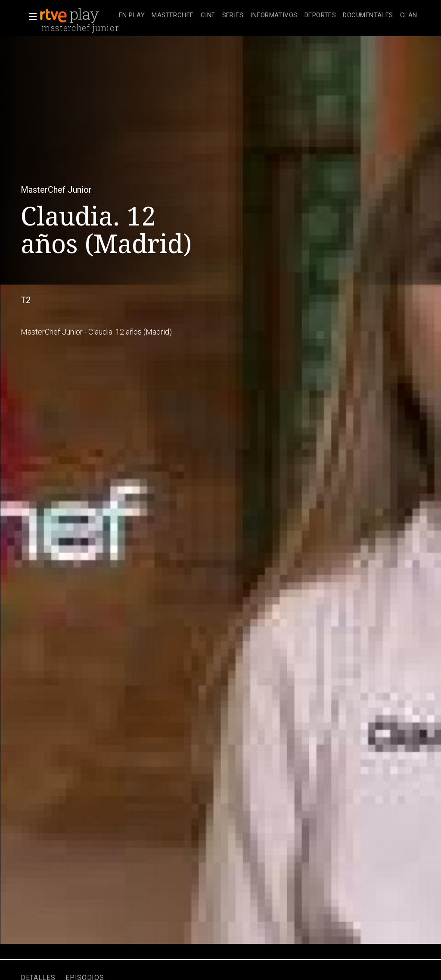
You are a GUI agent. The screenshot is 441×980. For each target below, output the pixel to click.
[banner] (78, 16)
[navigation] (268, 16)
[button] (30, 16)
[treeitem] (132, 16)
